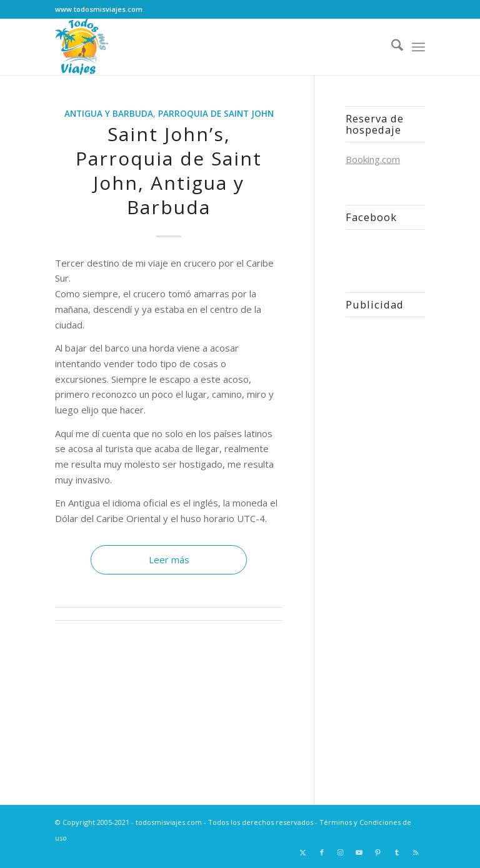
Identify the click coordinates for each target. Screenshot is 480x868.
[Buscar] (391, 47)
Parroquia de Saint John (216, 114)
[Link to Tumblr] (397, 852)
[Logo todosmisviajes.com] (82, 47)
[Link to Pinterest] (378, 852)
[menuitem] (391, 47)
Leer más (169, 560)
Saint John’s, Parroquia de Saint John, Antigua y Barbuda (169, 170)
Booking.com (373, 159)
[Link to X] (303, 852)
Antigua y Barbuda (109, 114)
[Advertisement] (385, 545)
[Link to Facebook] (322, 852)
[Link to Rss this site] (416, 852)
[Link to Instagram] (341, 852)
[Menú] (418, 47)
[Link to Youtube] (359, 852)
